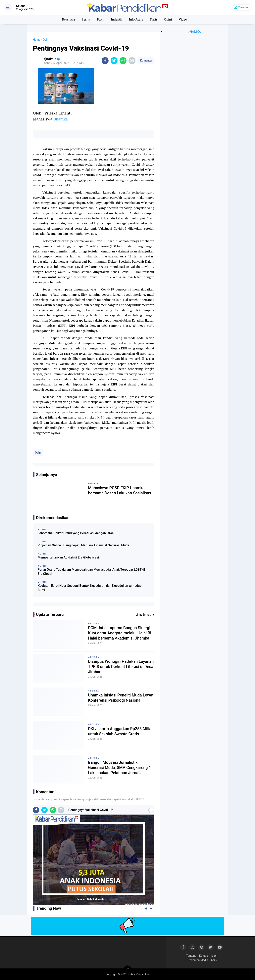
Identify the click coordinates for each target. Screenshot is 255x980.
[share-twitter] (114, 61)
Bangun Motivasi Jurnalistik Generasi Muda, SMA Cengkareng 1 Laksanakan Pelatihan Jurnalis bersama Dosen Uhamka (120, 768)
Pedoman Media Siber (202, 960)
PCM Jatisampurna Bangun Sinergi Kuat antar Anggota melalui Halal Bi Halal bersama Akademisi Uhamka (120, 633)
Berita (86, 19)
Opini (168, 19)
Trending (244, 7)
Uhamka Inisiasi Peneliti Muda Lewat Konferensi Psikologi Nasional (121, 698)
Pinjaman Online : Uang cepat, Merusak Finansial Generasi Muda (83, 545)
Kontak (204, 956)
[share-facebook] (105, 61)
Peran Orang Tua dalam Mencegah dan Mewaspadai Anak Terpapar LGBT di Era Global (91, 572)
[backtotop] (127, 969)
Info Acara (136, 19)
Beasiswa (68, 19)
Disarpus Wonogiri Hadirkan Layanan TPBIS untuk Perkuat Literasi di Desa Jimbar (121, 667)
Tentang (191, 956)
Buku (100, 19)
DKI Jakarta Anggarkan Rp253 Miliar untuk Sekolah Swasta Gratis (120, 731)
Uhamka (60, 119)
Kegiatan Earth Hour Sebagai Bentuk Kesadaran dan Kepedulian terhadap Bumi (90, 588)
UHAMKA (194, 32)
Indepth (117, 19)
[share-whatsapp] (123, 61)
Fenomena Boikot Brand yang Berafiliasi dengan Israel (76, 533)
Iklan (214, 956)
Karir (154, 19)
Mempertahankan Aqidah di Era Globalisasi (68, 557)
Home (37, 40)
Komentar (146, 61)
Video (183, 19)
